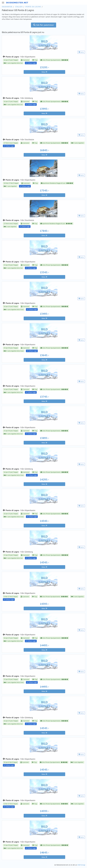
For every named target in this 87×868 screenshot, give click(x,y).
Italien (19, 7)
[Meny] (3, 3)
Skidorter (7, 7)
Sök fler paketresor (44, 25)
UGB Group (81, 865)
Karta (81, 52)
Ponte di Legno (33, 7)
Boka (44, 72)
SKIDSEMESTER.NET (17, 3)
